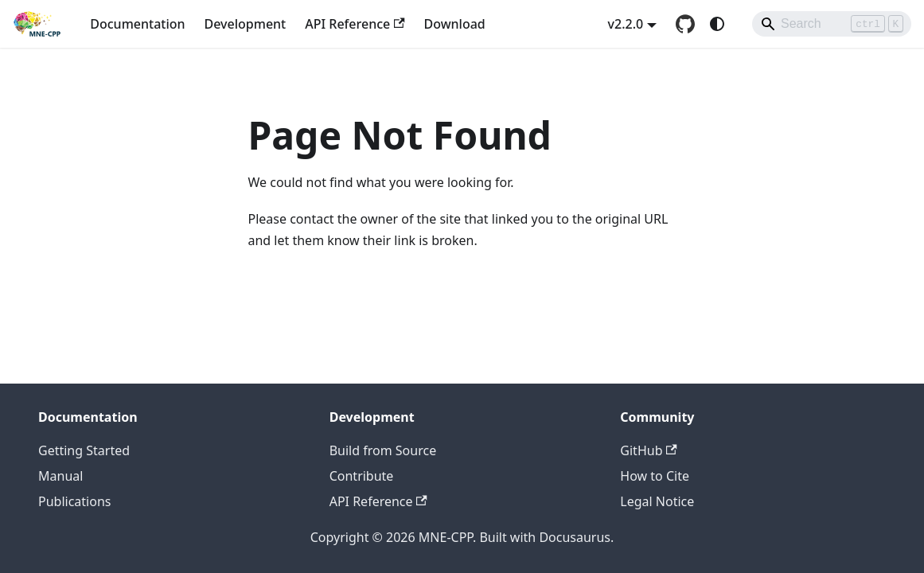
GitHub (648, 450)
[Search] (832, 24)
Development (246, 24)
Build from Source (383, 450)
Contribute (362, 476)
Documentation (137, 24)
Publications (74, 501)
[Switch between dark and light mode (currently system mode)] (717, 24)
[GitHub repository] (685, 24)
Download (455, 24)
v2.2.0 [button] (626, 24)
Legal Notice (657, 501)
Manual (60, 476)
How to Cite (655, 476)
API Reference (355, 24)
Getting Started (84, 450)
